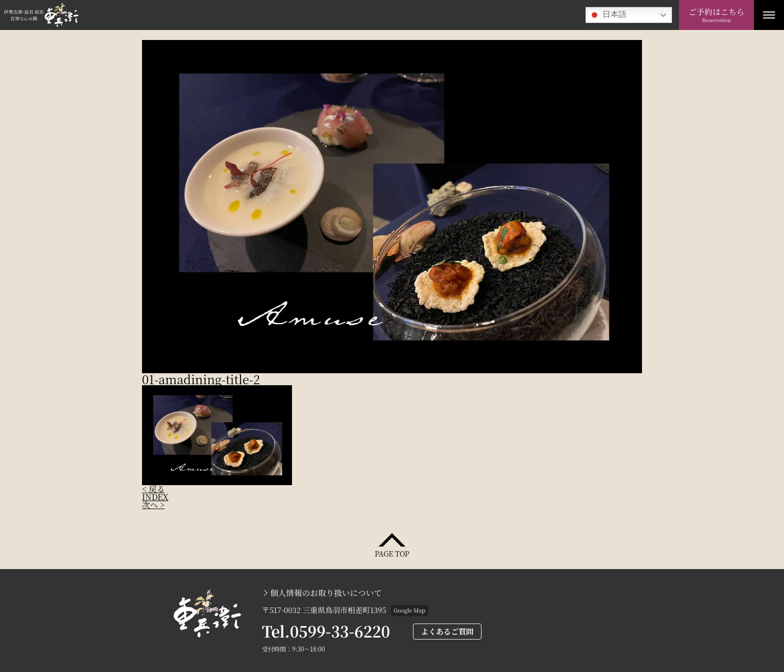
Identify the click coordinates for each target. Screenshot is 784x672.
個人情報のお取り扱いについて (326, 593)
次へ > (153, 505)
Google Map (409, 610)
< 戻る (153, 489)
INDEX (155, 497)
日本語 (607, 15)
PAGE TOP (392, 553)
